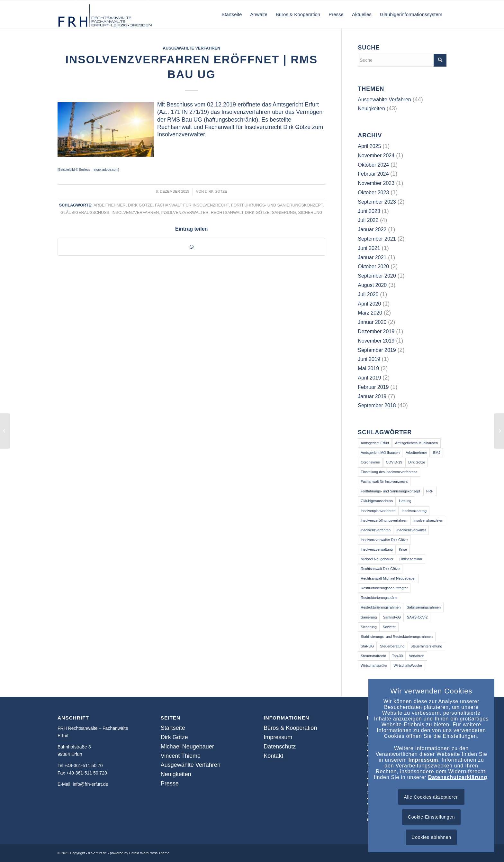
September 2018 (377, 405)
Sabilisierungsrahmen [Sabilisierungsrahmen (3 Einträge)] (424, 607)
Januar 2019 (372, 396)
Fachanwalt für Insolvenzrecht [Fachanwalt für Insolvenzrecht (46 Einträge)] (384, 481)
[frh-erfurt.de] (106, 14)
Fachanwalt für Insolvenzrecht (192, 205)
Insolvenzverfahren (135, 213)
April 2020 (369, 304)
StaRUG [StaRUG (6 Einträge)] (367, 646)
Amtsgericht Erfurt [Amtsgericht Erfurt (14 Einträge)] (375, 443)
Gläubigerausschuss (85, 213)
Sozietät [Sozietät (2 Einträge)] (389, 627)
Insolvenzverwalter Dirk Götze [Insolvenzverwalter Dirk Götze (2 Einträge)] (384, 540)
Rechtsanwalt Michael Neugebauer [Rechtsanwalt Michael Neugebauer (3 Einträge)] (388, 578)
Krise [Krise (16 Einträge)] (403, 549)
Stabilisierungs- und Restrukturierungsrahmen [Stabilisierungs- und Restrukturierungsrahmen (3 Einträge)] (397, 637)
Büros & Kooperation (290, 728)
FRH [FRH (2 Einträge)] (430, 491)
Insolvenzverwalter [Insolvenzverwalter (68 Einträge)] (411, 530)
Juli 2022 (368, 220)
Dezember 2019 (376, 331)
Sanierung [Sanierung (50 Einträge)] (369, 617)
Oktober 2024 (373, 165)
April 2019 (369, 378)
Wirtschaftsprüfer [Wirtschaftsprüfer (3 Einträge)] (374, 665)
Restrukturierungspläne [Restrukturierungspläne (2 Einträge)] (379, 598)
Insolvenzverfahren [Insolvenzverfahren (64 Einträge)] (376, 530)
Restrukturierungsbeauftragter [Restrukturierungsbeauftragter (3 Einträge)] (384, 588)
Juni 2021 (369, 248)
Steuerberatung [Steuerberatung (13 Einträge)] (392, 646)
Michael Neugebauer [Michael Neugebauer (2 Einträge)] (377, 559)
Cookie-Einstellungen (431, 817)
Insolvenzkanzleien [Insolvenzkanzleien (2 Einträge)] (428, 520)
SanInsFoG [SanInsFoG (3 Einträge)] (392, 617)
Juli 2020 (368, 294)
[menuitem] (232, 14)
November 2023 (376, 183)
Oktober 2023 (373, 193)
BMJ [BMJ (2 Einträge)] (437, 453)
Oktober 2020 (373, 266)
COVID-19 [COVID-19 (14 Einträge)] (394, 462)
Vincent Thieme (181, 756)
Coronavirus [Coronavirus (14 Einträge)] (370, 462)
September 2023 (377, 202)
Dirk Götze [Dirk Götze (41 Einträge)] (417, 462)
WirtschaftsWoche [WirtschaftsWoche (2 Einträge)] (408, 665)
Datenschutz (280, 747)
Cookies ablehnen (431, 837)
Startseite (173, 728)
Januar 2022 (372, 229)
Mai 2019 (368, 368)
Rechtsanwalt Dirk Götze (240, 213)
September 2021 (377, 239)
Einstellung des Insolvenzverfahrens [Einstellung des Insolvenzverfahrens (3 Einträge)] (389, 472)
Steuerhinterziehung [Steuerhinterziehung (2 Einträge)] (426, 646)
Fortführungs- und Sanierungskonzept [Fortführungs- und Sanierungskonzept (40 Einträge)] (390, 491)
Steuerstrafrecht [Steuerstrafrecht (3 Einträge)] (373, 656)
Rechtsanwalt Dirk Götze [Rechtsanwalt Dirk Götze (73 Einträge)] (380, 569)
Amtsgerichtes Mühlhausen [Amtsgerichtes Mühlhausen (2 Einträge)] (416, 443)
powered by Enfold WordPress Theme (140, 853)
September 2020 (377, 276)
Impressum (278, 737)
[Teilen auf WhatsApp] (191, 247)
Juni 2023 (369, 211)
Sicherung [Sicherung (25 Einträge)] (369, 627)
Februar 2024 (373, 174)
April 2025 (369, 146)
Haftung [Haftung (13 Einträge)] (405, 501)
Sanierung (284, 213)
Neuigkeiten (371, 109)
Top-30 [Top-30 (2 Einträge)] (398, 656)
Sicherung (310, 213)
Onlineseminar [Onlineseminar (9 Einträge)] (411, 559)
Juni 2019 (369, 359)
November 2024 (376, 156)
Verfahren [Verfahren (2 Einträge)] (417, 656)
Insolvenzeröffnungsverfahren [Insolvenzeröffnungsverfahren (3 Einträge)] (384, 520)
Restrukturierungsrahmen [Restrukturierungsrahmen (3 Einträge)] (381, 607)
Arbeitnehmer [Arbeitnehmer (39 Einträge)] (416, 453)
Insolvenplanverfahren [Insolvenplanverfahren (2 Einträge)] (378, 511)
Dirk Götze (216, 191)
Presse (170, 784)
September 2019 (377, 350)
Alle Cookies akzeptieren (432, 797)
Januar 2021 (372, 257)
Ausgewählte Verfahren (191, 48)
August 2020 (372, 285)
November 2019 (376, 341)
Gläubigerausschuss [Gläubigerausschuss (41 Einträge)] (377, 501)
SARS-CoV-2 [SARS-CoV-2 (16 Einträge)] (417, 617)
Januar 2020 (372, 322)
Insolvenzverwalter (185, 213)
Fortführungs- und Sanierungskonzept (277, 205)
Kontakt (273, 756)
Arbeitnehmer (110, 205)
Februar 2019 (373, 387)
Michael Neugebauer (187, 747)
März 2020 (370, 313)
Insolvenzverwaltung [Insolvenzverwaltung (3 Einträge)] (377, 549)
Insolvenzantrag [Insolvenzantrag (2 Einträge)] (414, 511)
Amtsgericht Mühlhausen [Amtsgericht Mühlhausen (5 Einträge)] (380, 453)
